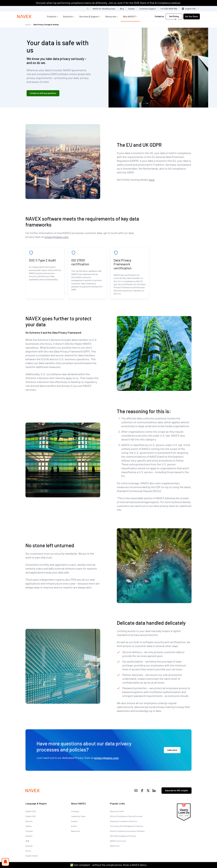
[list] (191, 9)
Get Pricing (174, 16)
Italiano (29, 826)
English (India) (31, 856)
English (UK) (31, 816)
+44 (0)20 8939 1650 (169, 9)
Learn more (172, 750)
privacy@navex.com (56, 237)
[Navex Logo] (24, 16)
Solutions (68, 16)
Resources (111, 16)
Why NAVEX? (129, 16)
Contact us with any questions (43, 93)
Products (52, 16)
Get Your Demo (192, 16)
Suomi (28, 851)
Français (29, 831)
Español (29, 836)
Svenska (29, 846)
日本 (27, 841)
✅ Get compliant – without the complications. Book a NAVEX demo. (109, 865)
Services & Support (89, 16)
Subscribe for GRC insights (177, 790)
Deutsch (29, 821)
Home (28, 25)
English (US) (31, 811)
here (152, 180)
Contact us (159, 16)
